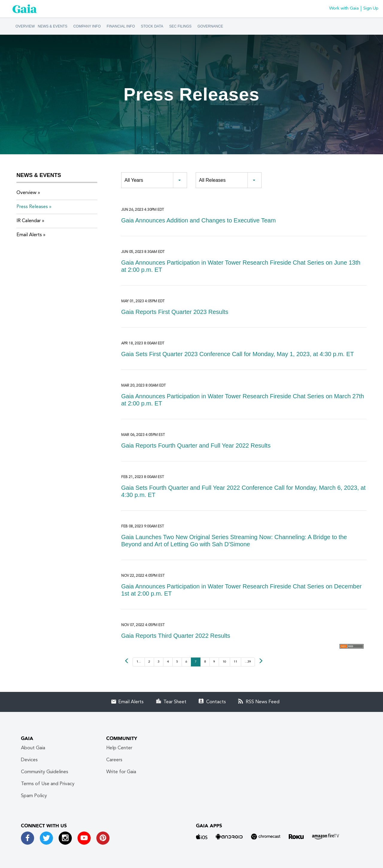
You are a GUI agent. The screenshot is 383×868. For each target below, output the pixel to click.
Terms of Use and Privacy (48, 784)
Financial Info (121, 26)
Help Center (119, 748)
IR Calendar (29, 221)
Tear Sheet (175, 702)
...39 (248, 662)
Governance (210, 26)
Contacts (216, 702)
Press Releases (32, 207)
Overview (25, 26)
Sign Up (371, 9)
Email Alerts (29, 235)
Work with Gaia (344, 9)
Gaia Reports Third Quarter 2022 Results (176, 636)
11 (235, 662)
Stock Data (152, 26)
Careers (114, 760)
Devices (29, 760)
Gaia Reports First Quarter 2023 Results (175, 312)
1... (139, 662)
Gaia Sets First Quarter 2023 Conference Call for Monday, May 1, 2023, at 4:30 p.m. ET (238, 354)
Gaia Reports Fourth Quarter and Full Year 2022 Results (196, 446)
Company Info (87, 26)
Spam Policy (34, 796)
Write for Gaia (121, 772)
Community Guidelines (45, 772)
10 (224, 662)
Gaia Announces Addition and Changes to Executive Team (199, 220)
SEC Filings (180, 26)
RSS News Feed (263, 702)
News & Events (53, 26)
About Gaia (33, 748)
